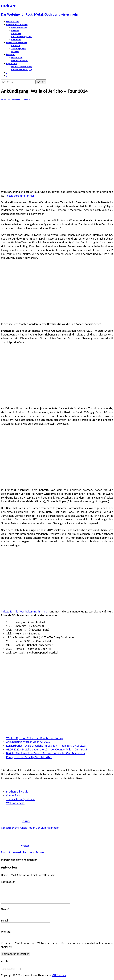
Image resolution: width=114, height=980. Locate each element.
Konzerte (16, 46)
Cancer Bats (13, 795)
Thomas (14, 99)
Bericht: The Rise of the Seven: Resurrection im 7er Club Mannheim (46, 753)
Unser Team (17, 58)
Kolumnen (16, 40)
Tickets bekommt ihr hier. (20, 196)
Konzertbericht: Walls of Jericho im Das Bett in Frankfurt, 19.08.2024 (46, 746)
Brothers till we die (17, 792)
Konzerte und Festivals (17, 43)
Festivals (15, 52)
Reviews (15, 31)
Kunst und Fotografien (22, 37)
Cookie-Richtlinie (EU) (22, 70)
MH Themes (59, 975)
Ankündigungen (19, 49)
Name (5, 909)
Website (6, 932)
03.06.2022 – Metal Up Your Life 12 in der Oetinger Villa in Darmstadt (47, 749)
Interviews (16, 34)
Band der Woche (19, 28)
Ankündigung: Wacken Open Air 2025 (28, 742)
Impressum (11, 64)
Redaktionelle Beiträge (17, 25)
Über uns (10, 55)
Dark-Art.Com (13, 22)
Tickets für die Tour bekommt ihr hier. (24, 612)
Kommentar (8, 882)
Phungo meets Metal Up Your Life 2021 (29, 757)
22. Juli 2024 (6, 99)
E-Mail (5, 921)
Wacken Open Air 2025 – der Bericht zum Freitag (35, 738)
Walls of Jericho (15, 803)
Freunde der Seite (20, 61)
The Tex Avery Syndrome (21, 799)
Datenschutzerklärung (22, 66)
